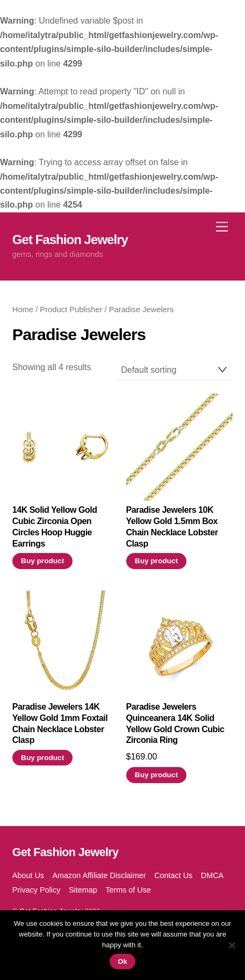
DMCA (212, 875)
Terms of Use (128, 890)
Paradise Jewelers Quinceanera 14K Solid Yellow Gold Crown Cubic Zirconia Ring (175, 723)
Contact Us (173, 875)
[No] (232, 945)
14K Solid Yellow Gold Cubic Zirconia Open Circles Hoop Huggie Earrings (55, 526)
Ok (122, 961)
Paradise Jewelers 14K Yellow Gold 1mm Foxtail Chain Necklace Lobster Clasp (60, 723)
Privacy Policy (37, 890)
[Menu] (222, 227)
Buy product (42, 561)
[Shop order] (175, 370)
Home (23, 310)
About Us (28, 875)
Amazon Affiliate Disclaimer (99, 875)
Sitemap (83, 890)
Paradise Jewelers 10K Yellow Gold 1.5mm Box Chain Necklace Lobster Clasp (172, 526)
